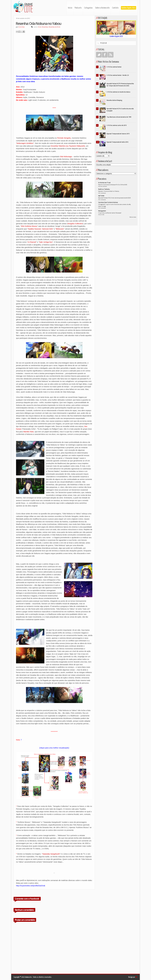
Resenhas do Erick (54, 27)
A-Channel (32, 242)
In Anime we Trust (104, 183)
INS (136, 977)
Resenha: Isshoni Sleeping (114, 100)
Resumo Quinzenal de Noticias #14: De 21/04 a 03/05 (113, 185)
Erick (40, 27)
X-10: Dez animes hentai (114, 67)
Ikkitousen (60, 229)
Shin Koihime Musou (29, 226)
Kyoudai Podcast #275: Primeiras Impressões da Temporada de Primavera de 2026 (120, 85)
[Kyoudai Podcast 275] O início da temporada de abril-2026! (114, 198)
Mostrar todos (133, 217)
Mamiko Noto (29, 432)
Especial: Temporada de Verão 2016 (117, 142)
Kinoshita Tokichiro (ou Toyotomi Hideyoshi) (68, 146)
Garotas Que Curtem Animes (108, 202)
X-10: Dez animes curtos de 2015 (117, 125)
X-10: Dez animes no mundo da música (118, 92)
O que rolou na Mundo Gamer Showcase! (110, 213)
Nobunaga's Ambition (25, 143)
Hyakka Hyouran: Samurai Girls (40, 229)
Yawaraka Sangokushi (51, 854)
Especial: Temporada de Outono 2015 (118, 134)
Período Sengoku (64, 138)
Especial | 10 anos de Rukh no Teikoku (109, 191)
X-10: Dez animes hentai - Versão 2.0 (118, 75)
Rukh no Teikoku (104, 189)
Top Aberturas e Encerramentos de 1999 (119, 117)
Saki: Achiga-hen (46, 242)
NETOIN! (101, 196)
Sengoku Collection (75, 224)
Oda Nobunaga (66, 156)
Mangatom (102, 211)
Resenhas (45, 27)
